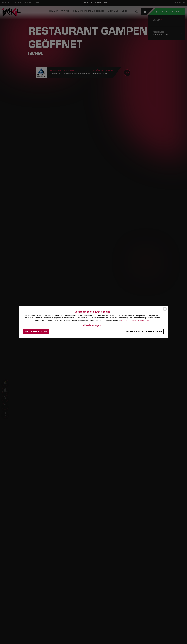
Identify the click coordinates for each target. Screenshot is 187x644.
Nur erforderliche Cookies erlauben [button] (144, 331)
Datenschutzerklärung (130, 320)
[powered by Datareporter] (165, 311)
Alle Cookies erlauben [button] (36, 331)
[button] (92, 325)
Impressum (145, 320)
